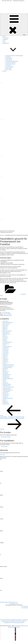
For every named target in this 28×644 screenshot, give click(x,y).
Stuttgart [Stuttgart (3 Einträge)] (5, 397)
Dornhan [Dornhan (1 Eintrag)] (5, 338)
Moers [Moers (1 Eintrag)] (5, 370)
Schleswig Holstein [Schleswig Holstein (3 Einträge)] (8, 390)
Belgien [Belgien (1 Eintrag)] (5, 328)
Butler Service (24, 626)
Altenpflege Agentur (12, 627)
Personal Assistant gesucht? (18, 623)
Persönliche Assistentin (11, 63)
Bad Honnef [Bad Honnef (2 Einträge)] (6, 324)
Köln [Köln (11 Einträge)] (5, 363)
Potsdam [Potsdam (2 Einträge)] (5, 383)
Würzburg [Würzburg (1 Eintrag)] (6, 402)
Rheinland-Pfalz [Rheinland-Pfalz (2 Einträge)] (7, 384)
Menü (14, 25)
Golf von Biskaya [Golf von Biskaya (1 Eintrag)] (7, 346)
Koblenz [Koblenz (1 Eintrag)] (5, 360)
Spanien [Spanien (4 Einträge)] (5, 393)
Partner (19, 627)
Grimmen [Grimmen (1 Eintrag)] (5, 349)
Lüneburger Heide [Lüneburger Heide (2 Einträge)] (7, 367)
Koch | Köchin (9, 70)
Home (4, 36)
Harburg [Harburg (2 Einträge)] (5, 355)
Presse (4, 42)
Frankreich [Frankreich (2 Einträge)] (6, 344)
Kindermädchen (9, 58)
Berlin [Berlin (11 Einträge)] (5, 330)
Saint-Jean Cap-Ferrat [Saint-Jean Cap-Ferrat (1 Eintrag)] (8, 387)
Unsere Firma (6, 38)
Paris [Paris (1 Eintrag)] (5, 381)
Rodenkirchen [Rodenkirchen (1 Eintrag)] (6, 386)
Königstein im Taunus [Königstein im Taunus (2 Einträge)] (8, 365)
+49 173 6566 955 (7, 314)
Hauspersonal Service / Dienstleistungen (14, 56)
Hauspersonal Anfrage (6, 437)
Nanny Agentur (9, 60)
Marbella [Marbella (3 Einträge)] (5, 369)
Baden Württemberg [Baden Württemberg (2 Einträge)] (8, 323)
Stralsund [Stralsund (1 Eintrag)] (6, 395)
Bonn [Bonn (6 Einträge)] (5, 335)
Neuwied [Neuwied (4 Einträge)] (5, 373)
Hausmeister (8, 65)
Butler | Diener (9, 68)
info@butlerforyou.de (7, 315)
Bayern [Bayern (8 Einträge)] (5, 327)
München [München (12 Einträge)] (6, 372)
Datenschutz (7, 620)
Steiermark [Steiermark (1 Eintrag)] (6, 394)
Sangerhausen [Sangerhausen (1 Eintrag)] (7, 388)
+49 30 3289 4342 (6, 313)
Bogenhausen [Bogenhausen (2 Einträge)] (6, 334)
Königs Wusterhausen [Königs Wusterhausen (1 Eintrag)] (8, 366)
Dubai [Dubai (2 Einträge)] (5, 339)
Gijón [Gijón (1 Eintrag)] (5, 345)
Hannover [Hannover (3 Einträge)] (6, 353)
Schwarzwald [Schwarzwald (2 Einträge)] (6, 391)
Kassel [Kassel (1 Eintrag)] (5, 358)
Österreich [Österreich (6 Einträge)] (6, 404)
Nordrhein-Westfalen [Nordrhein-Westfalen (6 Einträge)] (8, 379)
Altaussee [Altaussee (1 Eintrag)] (6, 321)
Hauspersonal (18, 626)
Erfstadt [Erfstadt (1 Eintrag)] (5, 341)
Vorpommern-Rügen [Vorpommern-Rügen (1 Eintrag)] (8, 398)
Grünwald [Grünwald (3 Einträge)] (6, 351)
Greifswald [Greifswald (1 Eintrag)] (6, 348)
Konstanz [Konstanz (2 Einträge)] (5, 362)
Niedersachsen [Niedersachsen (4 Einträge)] (7, 374)
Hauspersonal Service (10, 64)
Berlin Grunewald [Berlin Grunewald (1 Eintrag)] (7, 331)
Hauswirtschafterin (10, 67)
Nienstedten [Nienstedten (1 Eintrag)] (6, 376)
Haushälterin (8, 57)
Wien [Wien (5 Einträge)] (5, 400)
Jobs (4, 41)
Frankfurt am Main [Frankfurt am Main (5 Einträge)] (7, 342)
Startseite (2, 235)
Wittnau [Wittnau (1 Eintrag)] (5, 401)
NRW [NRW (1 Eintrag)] (5, 380)
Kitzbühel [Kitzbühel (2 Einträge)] (5, 359)
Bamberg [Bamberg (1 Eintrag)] (5, 325)
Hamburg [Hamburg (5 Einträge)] (5, 352)
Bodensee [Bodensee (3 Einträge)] (6, 332)
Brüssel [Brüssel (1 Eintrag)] (5, 337)
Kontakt (4, 71)
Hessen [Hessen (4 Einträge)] (5, 356)
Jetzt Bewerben (4, 446)
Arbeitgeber (5, 39)
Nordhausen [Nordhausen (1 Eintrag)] (6, 377)
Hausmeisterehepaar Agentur (12, 61)
